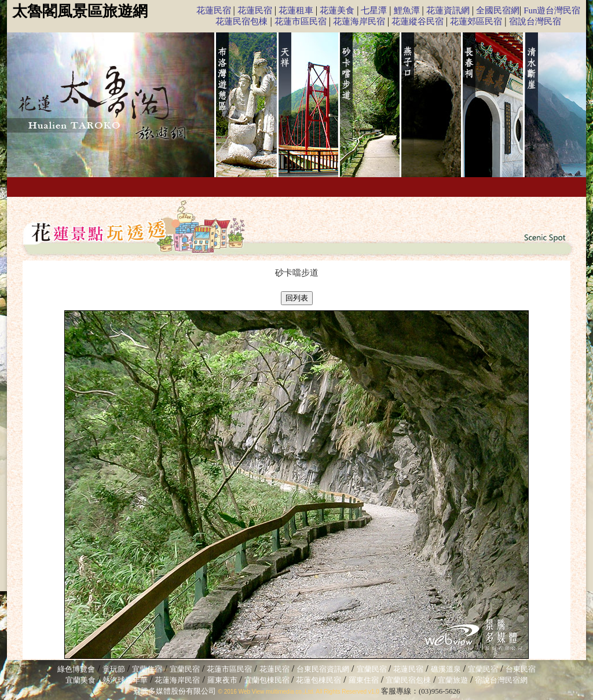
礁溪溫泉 (446, 669)
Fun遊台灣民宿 (552, 10)
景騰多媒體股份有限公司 (175, 691)
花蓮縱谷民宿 (418, 21)
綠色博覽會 (76, 669)
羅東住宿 (364, 680)
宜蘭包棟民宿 (268, 680)
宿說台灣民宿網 (501, 680)
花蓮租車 (296, 10)
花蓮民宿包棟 (241, 21)
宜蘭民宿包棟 (408, 680)
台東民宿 (521, 669)
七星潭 (374, 10)
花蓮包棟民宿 (319, 680)
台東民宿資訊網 (323, 669)
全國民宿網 (498, 10)
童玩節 (114, 669)
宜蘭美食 (80, 680)
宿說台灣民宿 (535, 21)
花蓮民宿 (214, 10)
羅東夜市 (223, 680)
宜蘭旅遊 (452, 680)
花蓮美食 (337, 10)
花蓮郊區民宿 (476, 21)
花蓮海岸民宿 (359, 21)
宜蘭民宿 (185, 669)
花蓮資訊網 (448, 10)
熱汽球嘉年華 (125, 680)
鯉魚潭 (407, 10)
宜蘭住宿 (147, 669)
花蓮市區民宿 (301, 21)
